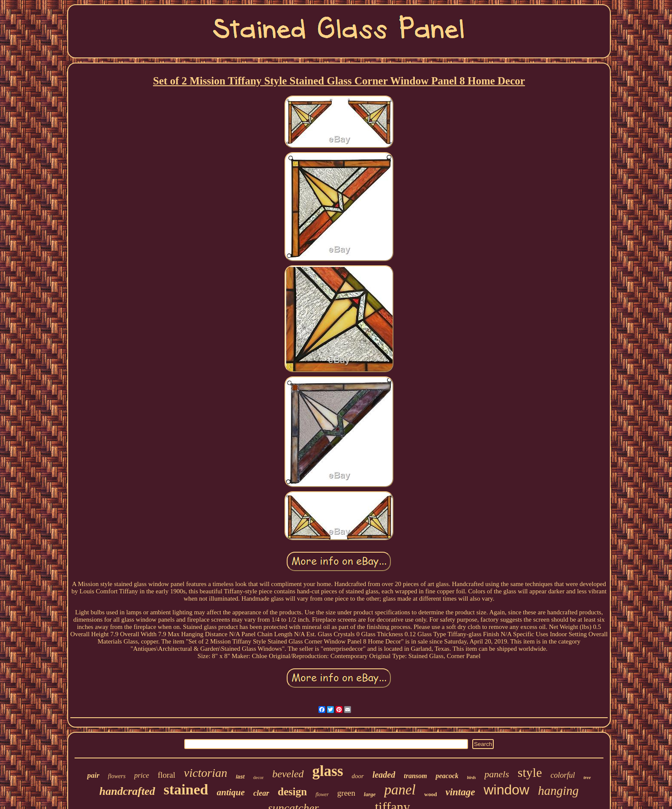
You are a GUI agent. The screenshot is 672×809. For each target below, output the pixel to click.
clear (261, 793)
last (240, 777)
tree (587, 777)
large (370, 794)
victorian (205, 773)
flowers (117, 776)
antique (231, 792)
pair (93, 775)
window (506, 790)
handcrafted (127, 791)
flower (322, 794)
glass (328, 771)
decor (258, 777)
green (346, 793)
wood (431, 794)
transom (415, 776)
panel (400, 790)
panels (496, 774)
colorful (562, 775)
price (142, 775)
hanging (558, 791)
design (292, 792)
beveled (288, 774)
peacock (447, 776)
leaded (384, 775)
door (358, 776)
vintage (460, 792)
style (530, 772)
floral (166, 775)
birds (472, 777)
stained (186, 789)
